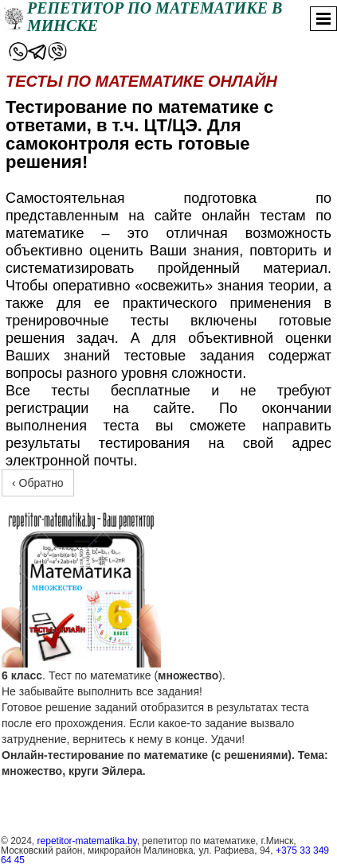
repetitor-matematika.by (87, 841)
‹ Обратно (38, 483)
